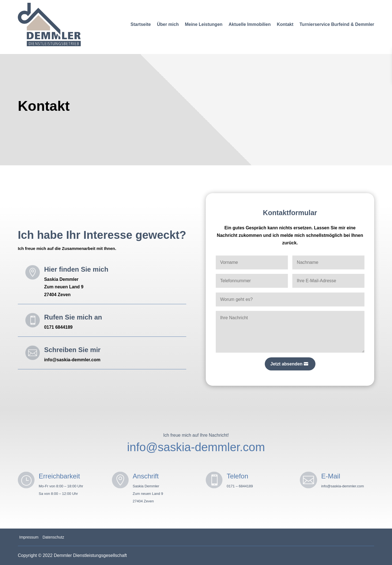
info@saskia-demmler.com (196, 447)
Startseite (141, 24)
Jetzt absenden (286, 364)
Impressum (29, 537)
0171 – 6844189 (240, 486)
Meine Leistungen (204, 24)
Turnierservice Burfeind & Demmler (337, 24)
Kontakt (285, 24)
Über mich (168, 24)
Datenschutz (53, 537)
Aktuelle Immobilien (250, 24)
